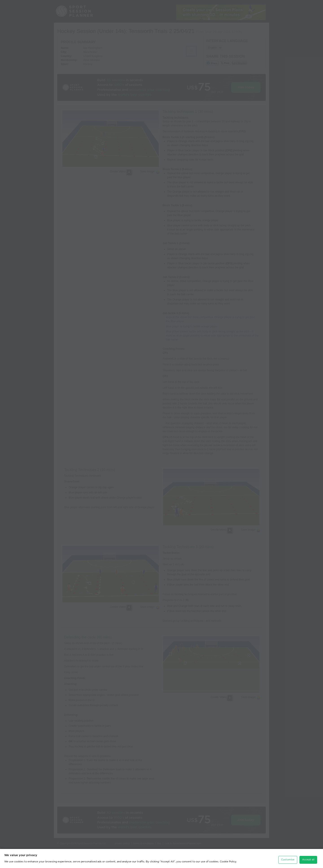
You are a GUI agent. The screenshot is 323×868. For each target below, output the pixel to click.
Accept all (308, 856)
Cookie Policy (228, 858)
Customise (288, 856)
